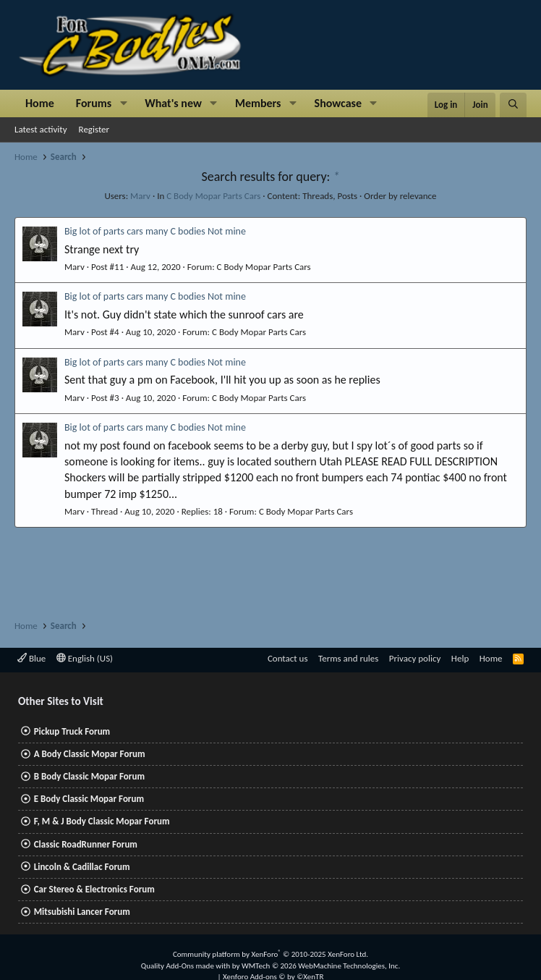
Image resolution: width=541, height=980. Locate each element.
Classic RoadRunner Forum (86, 844)
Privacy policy (415, 658)
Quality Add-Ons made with (187, 966)
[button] (123, 104)
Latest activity (41, 129)
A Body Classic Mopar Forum (90, 754)
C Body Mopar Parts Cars (213, 196)
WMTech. (321, 966)
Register (94, 129)
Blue (31, 658)
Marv (140, 196)
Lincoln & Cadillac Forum (82, 867)
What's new (173, 103)
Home (40, 103)
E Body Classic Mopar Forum (89, 799)
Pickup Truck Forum (72, 731)
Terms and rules (348, 658)
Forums (94, 103)
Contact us (288, 658)
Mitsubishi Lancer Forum (82, 912)
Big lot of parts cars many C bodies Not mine (155, 231)
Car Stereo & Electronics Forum (94, 889)
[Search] (513, 105)
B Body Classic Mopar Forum (89, 776)
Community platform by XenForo (270, 954)
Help (460, 658)
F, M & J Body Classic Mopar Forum (102, 821)
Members (258, 103)
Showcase (338, 103)
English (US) (85, 658)
